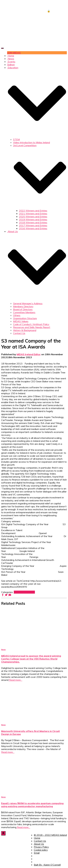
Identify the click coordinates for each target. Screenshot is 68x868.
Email (37, 853)
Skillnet (11, 65)
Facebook (36, 857)
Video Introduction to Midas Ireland (31, 142)
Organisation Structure (25, 318)
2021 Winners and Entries (33, 214)
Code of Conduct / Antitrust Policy (31, 324)
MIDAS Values (21, 321)
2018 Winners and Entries (33, 222)
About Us (39, 844)
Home (11, 56)
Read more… (15, 680)
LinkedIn (36, 863)
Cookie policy (41, 850)
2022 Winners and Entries (33, 211)
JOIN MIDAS (14, 53)
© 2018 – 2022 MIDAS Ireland (50, 835)
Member (24, 592)
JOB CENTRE (55, 5)
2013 (17, 592)
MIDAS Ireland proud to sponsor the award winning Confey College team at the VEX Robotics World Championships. (31, 659)
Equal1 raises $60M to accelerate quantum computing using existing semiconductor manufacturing (32, 805)
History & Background (25, 330)
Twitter (36, 860)
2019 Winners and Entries (33, 219)
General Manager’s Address (28, 303)
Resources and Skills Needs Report (32, 327)
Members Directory (23, 306)
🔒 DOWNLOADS (57, 11)
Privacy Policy (41, 847)
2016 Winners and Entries (33, 228)
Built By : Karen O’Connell (47, 865)
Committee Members (24, 312)
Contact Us (19, 333)
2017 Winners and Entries (33, 225)
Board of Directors (23, 309)
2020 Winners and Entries (33, 217)
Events (11, 62)
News (11, 59)
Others (17, 315)
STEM (16, 139)
